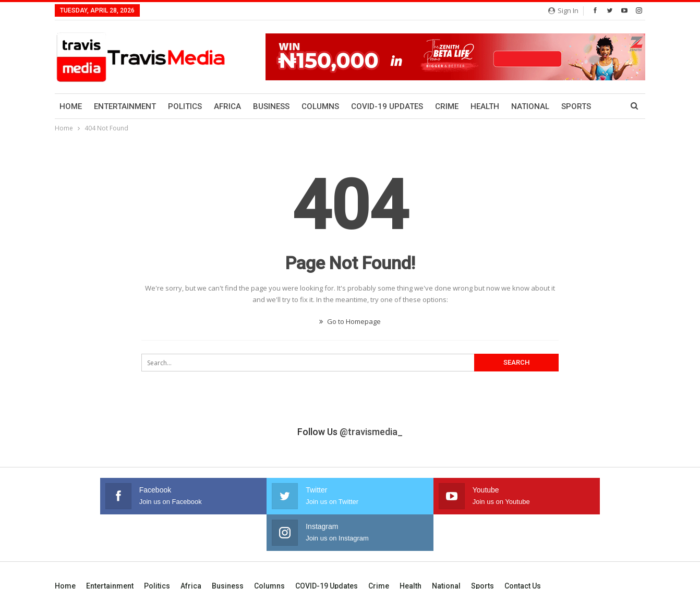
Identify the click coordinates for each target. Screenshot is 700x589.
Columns (320, 106)
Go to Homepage (350, 321)
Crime (447, 106)
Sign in (563, 10)
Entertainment (125, 106)
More (572, 106)
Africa (227, 106)
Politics (185, 106)
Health (485, 106)
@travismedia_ (371, 432)
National (530, 106)
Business (271, 106)
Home (71, 106)
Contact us (523, 549)
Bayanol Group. (622, 573)
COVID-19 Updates (387, 106)
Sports (482, 549)
